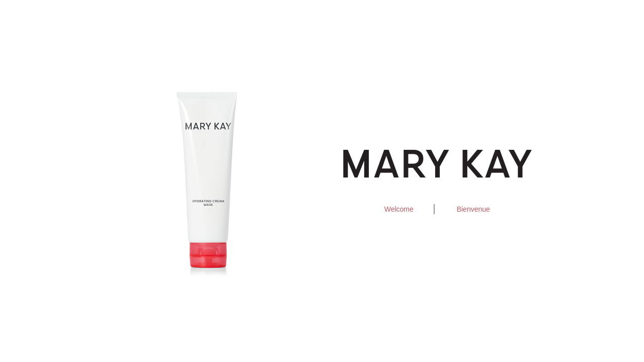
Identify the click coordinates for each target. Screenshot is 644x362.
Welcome (399, 209)
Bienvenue (473, 209)
